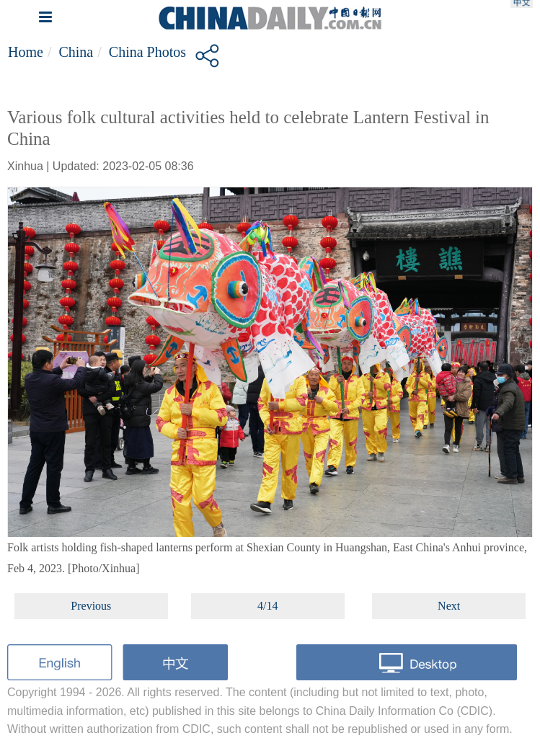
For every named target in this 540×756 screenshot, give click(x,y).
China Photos (147, 52)
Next (449, 606)
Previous (91, 606)
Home (26, 52)
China (76, 52)
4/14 (267, 606)
